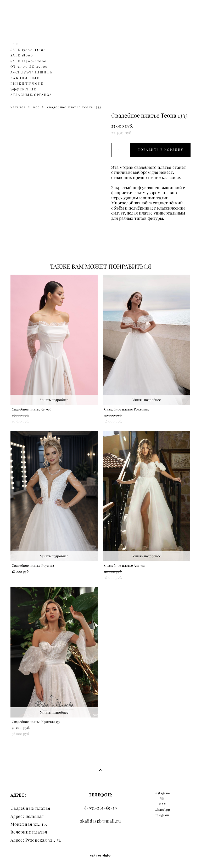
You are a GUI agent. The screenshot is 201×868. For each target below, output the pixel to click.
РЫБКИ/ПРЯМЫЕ (27, 83)
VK (162, 799)
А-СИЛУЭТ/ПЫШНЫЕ (32, 72)
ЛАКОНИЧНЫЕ (25, 78)
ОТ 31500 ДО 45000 (29, 66)
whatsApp (162, 810)
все (36, 107)
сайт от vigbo (100, 856)
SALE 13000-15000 (28, 50)
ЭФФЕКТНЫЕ (23, 89)
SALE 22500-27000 (29, 61)
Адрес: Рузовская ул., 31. (36, 840)
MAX (162, 804)
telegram (162, 815)
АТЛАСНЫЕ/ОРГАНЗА (31, 95)
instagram (162, 793)
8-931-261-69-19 (101, 808)
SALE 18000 (22, 55)
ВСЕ (14, 44)
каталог (18, 107)
